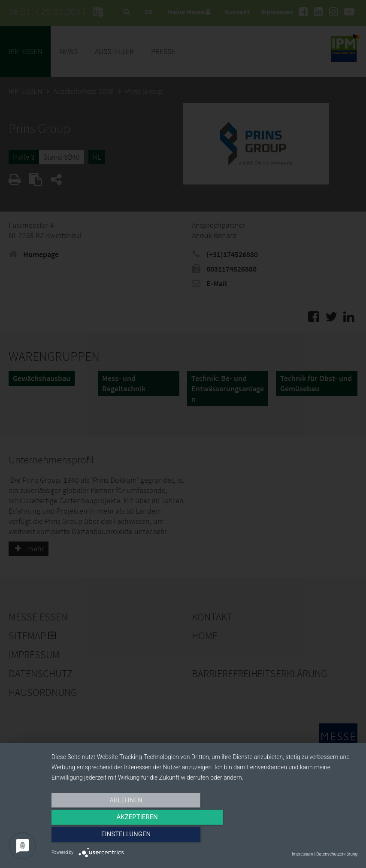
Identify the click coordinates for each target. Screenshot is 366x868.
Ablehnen (97, 837)
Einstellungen (311, 837)
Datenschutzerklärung (337, 854)
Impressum (302, 854)
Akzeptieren (204, 837)
